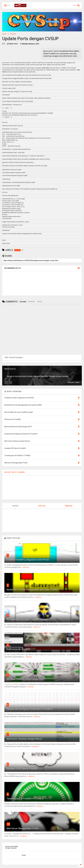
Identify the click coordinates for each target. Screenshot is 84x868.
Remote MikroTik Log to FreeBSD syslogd (27, 619)
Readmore (26, 567)
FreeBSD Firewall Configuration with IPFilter (28, 560)
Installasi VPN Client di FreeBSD (22, 769)
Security (13, 34)
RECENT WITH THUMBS (15, 472)
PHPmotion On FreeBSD (18, 649)
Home (4, 34)
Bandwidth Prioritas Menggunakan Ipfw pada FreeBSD (32, 590)
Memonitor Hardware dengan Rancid (24, 739)
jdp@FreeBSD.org (12, 140)
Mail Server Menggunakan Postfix (23, 828)
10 (8, 824)
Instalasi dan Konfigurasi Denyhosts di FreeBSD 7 (30, 709)
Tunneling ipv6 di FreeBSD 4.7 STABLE (25, 799)
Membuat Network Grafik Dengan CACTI (26, 679)
